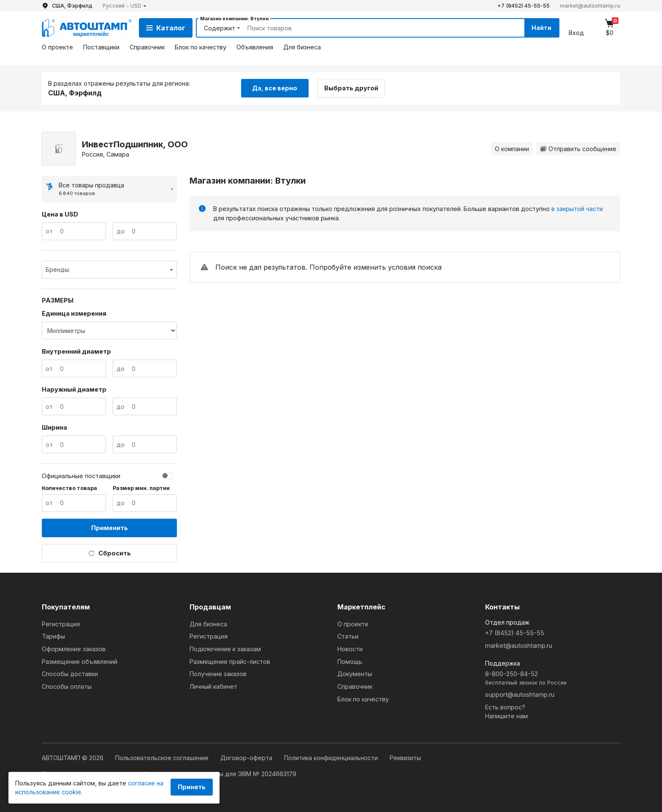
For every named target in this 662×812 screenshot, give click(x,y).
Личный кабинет (213, 686)
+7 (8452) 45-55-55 (524, 6)
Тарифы (53, 636)
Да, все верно (275, 88)
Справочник (147, 47)
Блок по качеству (201, 47)
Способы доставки (70, 674)
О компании (512, 149)
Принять (192, 787)
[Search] (376, 28)
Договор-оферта (247, 758)
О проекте (57, 47)
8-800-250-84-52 (553, 678)
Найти (541, 28)
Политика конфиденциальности (332, 758)
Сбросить (110, 553)
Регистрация (61, 624)
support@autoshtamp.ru (520, 694)
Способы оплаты (67, 686)
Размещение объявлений (80, 662)
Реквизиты (405, 758)
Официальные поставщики (81, 476)
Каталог (166, 28)
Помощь (350, 662)
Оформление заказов (74, 649)
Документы (355, 674)
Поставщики (101, 47)
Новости (350, 649)
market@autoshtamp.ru (590, 6)
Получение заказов (218, 674)
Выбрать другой (351, 88)
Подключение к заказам (225, 649)
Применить (110, 528)
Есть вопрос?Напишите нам (506, 712)
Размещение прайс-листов (230, 662)
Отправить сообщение (578, 149)
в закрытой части (577, 209)
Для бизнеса (302, 47)
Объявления (255, 47)
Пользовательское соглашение (163, 758)
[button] (125, 6)
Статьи (348, 636)
